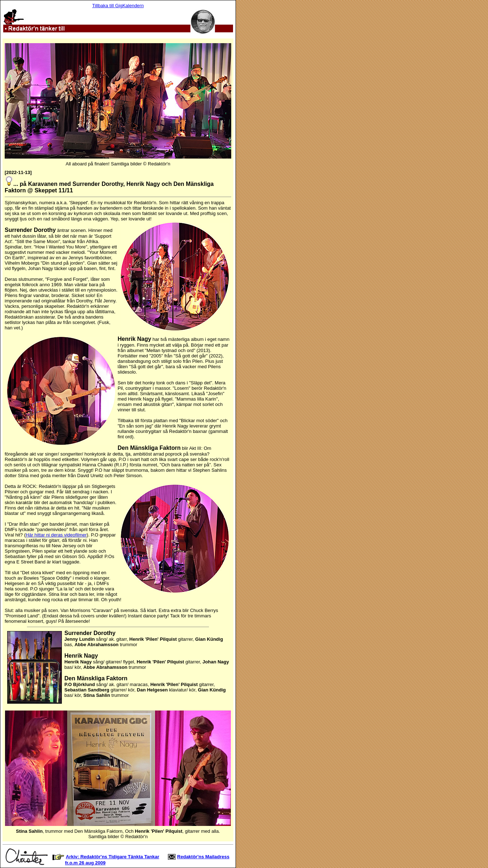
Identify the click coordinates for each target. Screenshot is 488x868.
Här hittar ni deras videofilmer (56, 535)
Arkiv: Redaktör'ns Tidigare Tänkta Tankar (113, 857)
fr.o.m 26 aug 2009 (85, 863)
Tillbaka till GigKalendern (118, 6)
